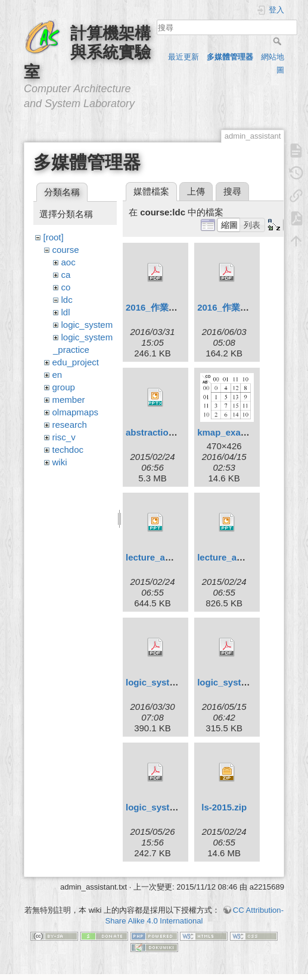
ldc (67, 300)
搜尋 (279, 41)
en (57, 375)
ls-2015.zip (224, 807)
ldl (66, 312)
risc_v (64, 437)
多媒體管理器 (230, 57)
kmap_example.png (239, 432)
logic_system (87, 325)
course (66, 250)
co (66, 287)
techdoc (68, 450)
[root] (54, 237)
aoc (69, 262)
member (69, 400)
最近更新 (183, 57)
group (64, 387)
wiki (60, 462)
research (70, 425)
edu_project (76, 362)
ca (66, 275)
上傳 (196, 191)
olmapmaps (76, 412)
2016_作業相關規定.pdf (173, 307)
